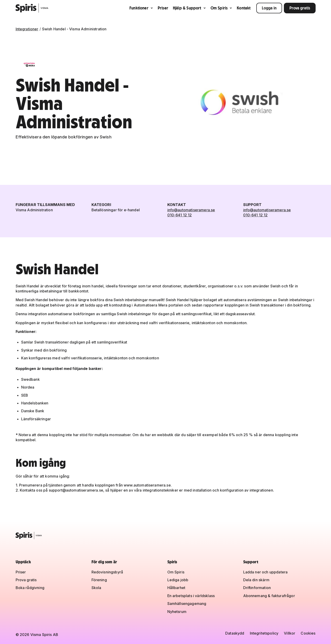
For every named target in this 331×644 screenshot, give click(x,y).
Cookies (308, 633)
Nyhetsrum (177, 612)
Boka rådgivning (30, 588)
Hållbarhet (176, 588)
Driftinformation (257, 588)
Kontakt (244, 8)
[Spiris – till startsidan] (166, 535)
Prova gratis (300, 8)
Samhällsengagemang (187, 604)
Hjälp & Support (189, 8)
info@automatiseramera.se (191, 210)
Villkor (290, 633)
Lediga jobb (178, 580)
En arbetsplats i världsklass (191, 596)
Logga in (269, 8)
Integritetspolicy (264, 633)
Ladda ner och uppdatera (265, 572)
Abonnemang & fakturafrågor (269, 596)
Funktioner (141, 8)
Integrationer (27, 29)
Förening (99, 580)
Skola (96, 588)
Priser (163, 8)
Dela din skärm (256, 580)
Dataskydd (235, 633)
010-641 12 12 (180, 215)
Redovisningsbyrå (107, 572)
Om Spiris (221, 8)
